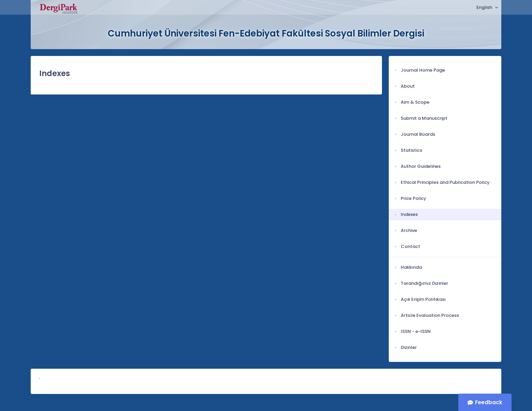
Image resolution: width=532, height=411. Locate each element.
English (485, 7)
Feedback (489, 402)
